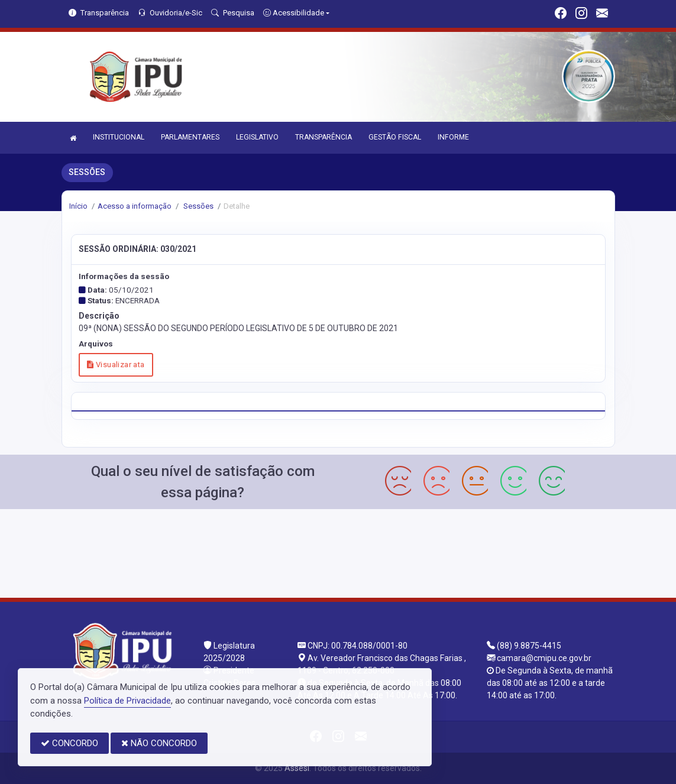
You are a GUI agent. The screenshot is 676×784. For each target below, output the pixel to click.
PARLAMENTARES (190, 137)
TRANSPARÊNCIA (324, 137)
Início (78, 206)
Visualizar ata (116, 365)
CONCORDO (69, 743)
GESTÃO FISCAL (395, 137)
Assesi (297, 768)
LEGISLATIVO (257, 137)
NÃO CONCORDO (159, 743)
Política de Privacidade (127, 701)
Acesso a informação (135, 206)
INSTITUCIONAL (119, 137)
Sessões (198, 206)
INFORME (453, 137)
